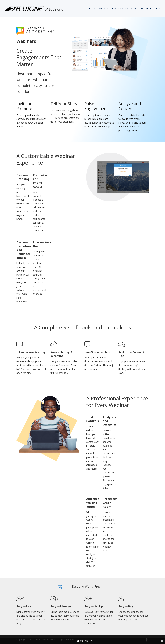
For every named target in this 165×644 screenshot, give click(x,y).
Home (92, 8)
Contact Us (146, 8)
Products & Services (123, 8)
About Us (104, 8)
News (158, 8)
